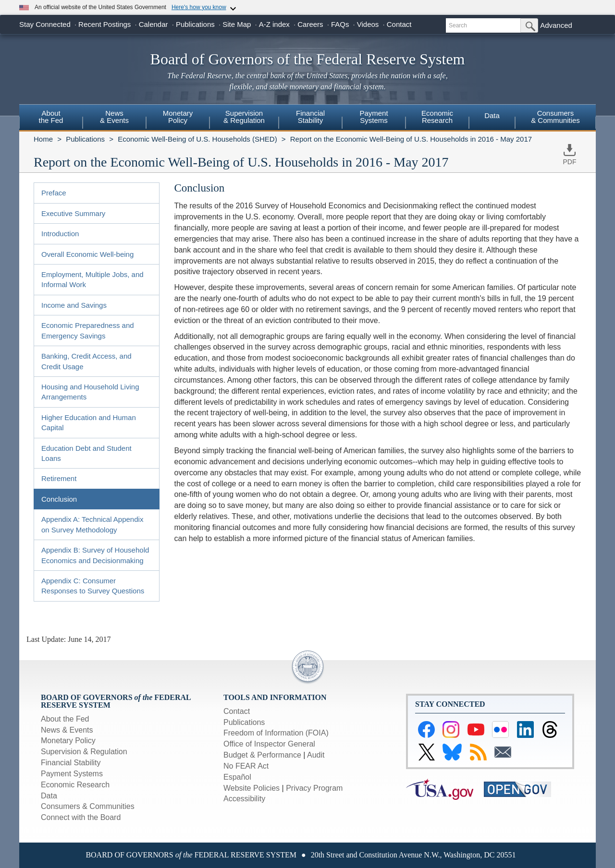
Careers (310, 24)
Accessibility (244, 799)
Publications (195, 24)
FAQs (340, 24)
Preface (54, 193)
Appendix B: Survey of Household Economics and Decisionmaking (95, 555)
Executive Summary (73, 213)
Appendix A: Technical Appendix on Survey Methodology (92, 524)
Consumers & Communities (555, 117)
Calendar (154, 24)
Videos (368, 24)
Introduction (60, 234)
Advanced (556, 25)
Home (43, 139)
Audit (316, 755)
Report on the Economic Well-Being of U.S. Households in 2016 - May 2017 (411, 139)
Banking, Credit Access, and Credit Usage (86, 361)
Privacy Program (314, 788)
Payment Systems (72, 774)
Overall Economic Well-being (87, 254)
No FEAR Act (246, 766)
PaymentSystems (374, 117)
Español (237, 777)
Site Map (237, 24)
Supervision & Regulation (84, 752)
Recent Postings (105, 24)
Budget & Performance (262, 755)
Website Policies (252, 788)
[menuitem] (51, 118)
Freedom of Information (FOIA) (276, 733)
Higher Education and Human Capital (89, 422)
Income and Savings (74, 305)
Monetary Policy (68, 741)
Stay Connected (45, 24)
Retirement (59, 478)
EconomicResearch (437, 117)
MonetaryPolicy (178, 117)
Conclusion (59, 499)
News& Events (114, 117)
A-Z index (274, 24)
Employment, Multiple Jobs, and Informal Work (92, 279)
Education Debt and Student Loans (86, 453)
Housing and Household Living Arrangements (90, 392)
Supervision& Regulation (244, 117)
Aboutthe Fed (51, 117)
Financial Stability (71, 763)
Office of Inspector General (269, 744)
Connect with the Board (81, 817)
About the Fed (65, 719)
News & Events (67, 730)
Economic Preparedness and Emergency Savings (88, 330)
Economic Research (75, 785)
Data (492, 115)
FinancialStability (310, 117)
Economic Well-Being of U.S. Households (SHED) (197, 139)
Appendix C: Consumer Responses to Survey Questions (93, 586)
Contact (399, 24)
